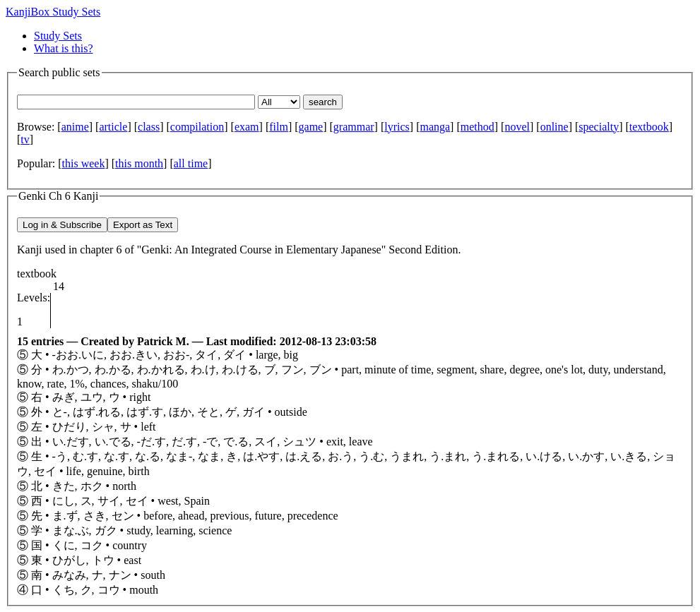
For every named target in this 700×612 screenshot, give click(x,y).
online (554, 127)
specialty (599, 127)
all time (191, 163)
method (477, 127)
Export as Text (143, 225)
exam (247, 127)
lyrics (397, 127)
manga (435, 127)
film (279, 127)
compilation (197, 127)
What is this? (64, 48)
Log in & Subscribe (62, 225)
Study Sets (58, 36)
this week (84, 163)
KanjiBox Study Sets (53, 12)
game (311, 127)
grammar (354, 127)
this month (139, 163)
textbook (649, 127)
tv (25, 139)
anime (75, 127)
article (113, 127)
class (149, 127)
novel (517, 127)
